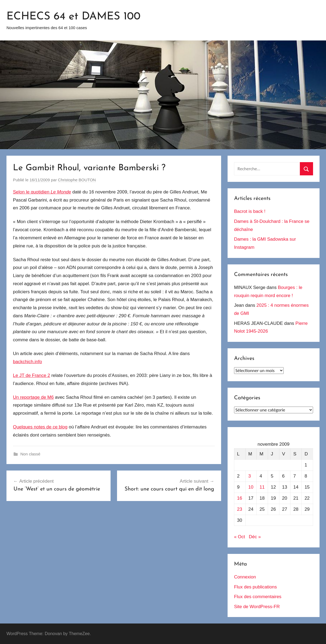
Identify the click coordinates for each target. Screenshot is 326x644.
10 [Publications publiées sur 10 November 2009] (251, 487)
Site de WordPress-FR (257, 607)
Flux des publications (255, 587)
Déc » (255, 537)
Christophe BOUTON (77, 180)
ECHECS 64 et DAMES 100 (73, 17)
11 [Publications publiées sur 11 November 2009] (262, 487)
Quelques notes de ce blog (40, 427)
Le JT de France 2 (32, 375)
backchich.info (28, 362)
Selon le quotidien (42, 192)
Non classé (30, 454)
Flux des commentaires (258, 597)
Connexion (245, 577)
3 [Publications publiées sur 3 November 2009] (250, 476)
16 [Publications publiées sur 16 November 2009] (240, 498)
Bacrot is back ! (250, 211)
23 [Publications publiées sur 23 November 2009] (240, 509)
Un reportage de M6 (33, 397)
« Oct (240, 537)
